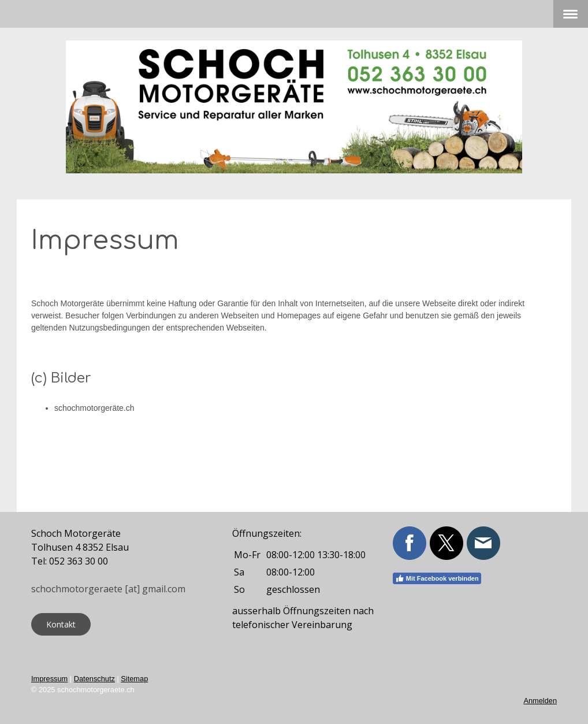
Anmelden (540, 701)
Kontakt (61, 624)
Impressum (49, 679)
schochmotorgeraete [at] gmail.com (108, 589)
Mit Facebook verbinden (437, 578)
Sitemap (134, 679)
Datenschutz (94, 679)
